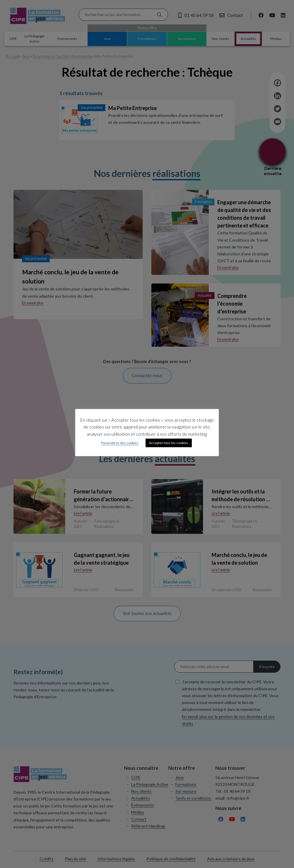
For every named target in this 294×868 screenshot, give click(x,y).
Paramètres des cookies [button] (120, 443)
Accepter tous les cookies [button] (169, 443)
